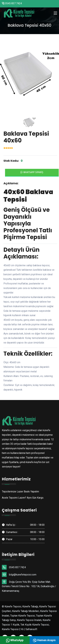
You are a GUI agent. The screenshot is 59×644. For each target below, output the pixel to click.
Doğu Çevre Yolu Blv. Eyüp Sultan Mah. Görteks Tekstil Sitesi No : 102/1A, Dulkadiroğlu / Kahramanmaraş (29, 586)
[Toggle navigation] (55, 13)
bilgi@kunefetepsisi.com (19, 575)
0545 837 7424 (12, 3)
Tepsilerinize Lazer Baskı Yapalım (20, 492)
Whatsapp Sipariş (32, 172)
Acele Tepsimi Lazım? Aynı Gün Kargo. (23, 498)
